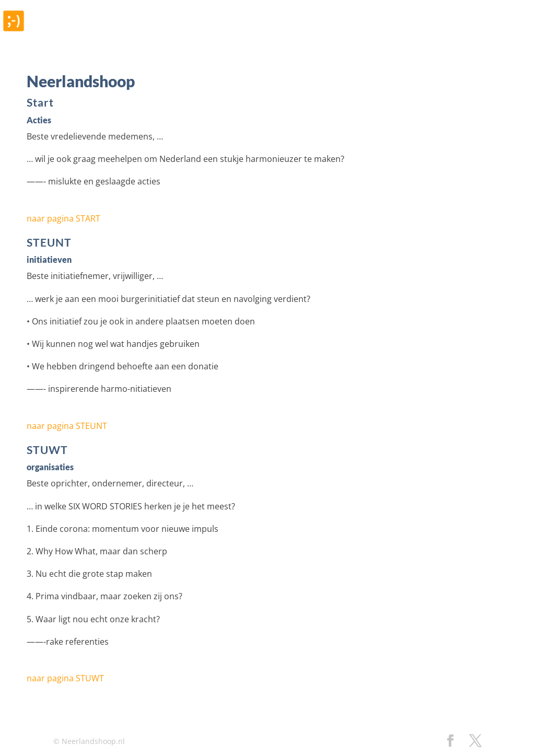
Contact (501, 30)
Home (254, 30)
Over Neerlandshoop (424, 30)
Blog (355, 30)
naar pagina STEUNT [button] (67, 426)
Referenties (306, 30)
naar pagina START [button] (63, 218)
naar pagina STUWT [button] (65, 678)
